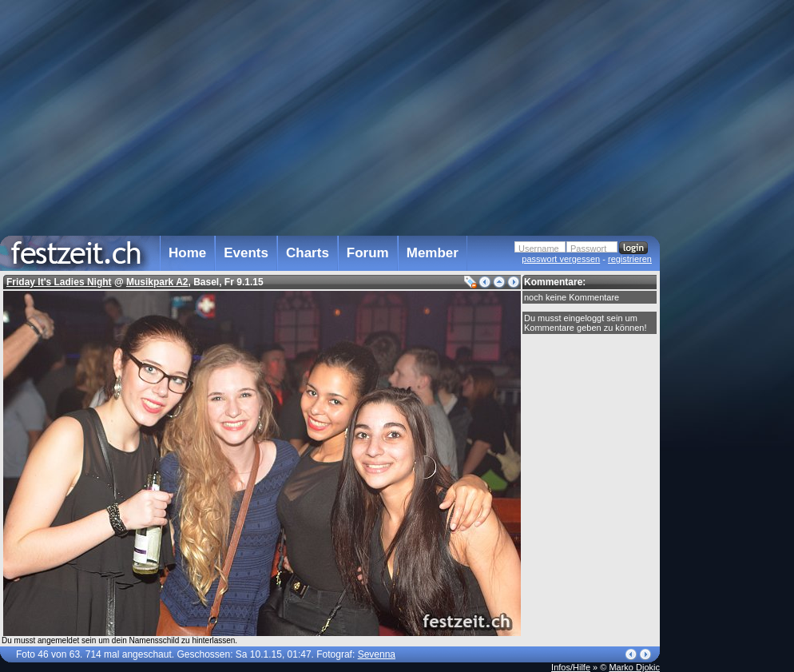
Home (187, 253)
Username (539, 249)
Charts (308, 253)
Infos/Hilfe (571, 667)
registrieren (630, 259)
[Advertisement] (730, 322)
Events (246, 253)
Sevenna (377, 654)
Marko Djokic (634, 667)
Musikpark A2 (157, 282)
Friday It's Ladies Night (59, 282)
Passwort (588, 249)
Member (433, 253)
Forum (368, 253)
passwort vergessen (561, 259)
